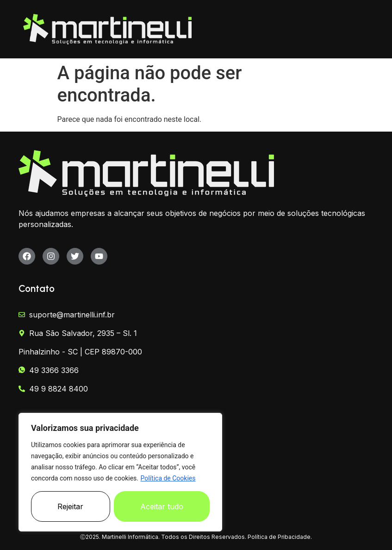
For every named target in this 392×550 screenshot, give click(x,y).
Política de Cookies (168, 478)
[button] (360, 29)
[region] (120, 472)
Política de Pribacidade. (280, 537)
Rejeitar (70, 506)
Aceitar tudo (162, 506)
